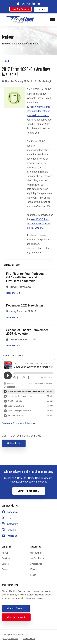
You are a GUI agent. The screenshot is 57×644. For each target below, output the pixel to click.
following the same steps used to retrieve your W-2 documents (38, 111)
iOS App (34, 569)
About (5, 553)
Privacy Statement (10, 639)
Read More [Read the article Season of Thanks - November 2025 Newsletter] (12, 346)
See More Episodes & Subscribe (18, 423)
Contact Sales (15, 608)
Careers (6, 564)
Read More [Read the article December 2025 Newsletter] (12, 318)
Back (7, 61)
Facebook (10, 512)
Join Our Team (19, 9)
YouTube (9, 536)
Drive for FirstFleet (27, 491)
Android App (36, 564)
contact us (40, 248)
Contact (6, 569)
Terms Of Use (29, 639)
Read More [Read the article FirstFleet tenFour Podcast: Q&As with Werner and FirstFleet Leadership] (12, 293)
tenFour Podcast (38, 558)
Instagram (10, 524)
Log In (40, 9)
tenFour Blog (36, 553)
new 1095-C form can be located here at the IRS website (38, 224)
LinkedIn (9, 530)
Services (6, 558)
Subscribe (12, 443)
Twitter (8, 518)
